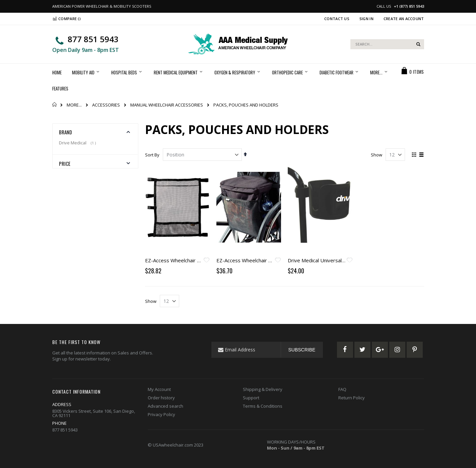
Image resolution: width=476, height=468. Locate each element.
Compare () (66, 19)
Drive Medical (78, 143)
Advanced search (165, 406)
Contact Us (337, 19)
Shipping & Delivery (263, 389)
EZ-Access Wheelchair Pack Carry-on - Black (267, 260)
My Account (159, 389)
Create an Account (404, 19)
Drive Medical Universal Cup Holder (328, 260)
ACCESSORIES (106, 105)
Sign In (366, 19)
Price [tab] (65, 163)
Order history (161, 398)
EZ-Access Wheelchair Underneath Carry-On (196, 260)
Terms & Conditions (263, 406)
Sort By (152, 155)
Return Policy (352, 398)
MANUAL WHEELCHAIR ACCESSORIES (167, 105)
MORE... (74, 105)
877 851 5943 (93, 39)
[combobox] (387, 44)
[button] (207, 261)
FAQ (342, 389)
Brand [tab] (66, 132)
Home (55, 105)
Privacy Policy (161, 414)
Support (251, 398)
